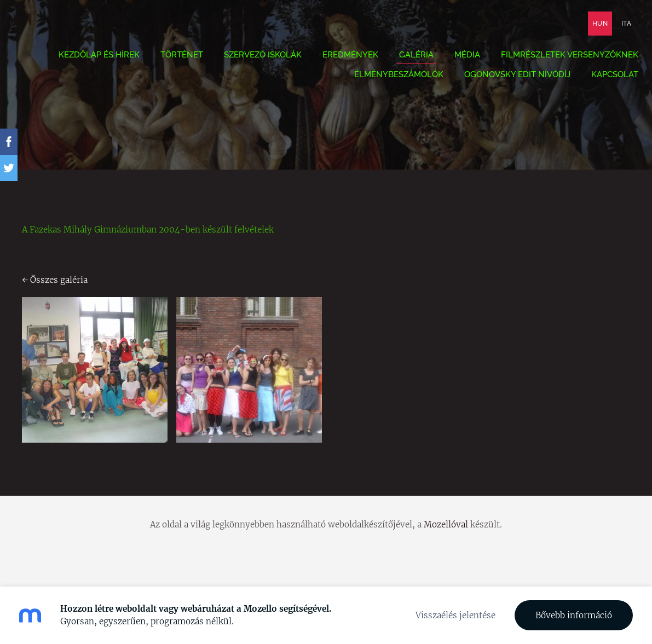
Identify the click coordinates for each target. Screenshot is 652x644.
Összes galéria (59, 280)
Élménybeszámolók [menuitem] (391, 78)
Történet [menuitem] (174, 58)
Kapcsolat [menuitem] (607, 78)
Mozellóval (446, 524)
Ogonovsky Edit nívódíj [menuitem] (509, 78)
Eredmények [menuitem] (342, 58)
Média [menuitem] (459, 58)
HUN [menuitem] (592, 27)
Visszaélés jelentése (455, 615)
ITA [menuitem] (618, 27)
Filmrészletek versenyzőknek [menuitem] (561, 58)
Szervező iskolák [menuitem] (255, 58)
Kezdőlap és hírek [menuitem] (91, 58)
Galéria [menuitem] (408, 58)
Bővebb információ (574, 615)
